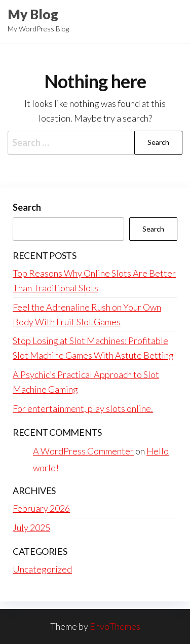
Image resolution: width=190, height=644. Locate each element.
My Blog (33, 14)
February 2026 (41, 508)
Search (27, 207)
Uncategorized (42, 569)
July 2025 (31, 527)
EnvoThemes (115, 626)
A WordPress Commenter (83, 451)
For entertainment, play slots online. (83, 408)
